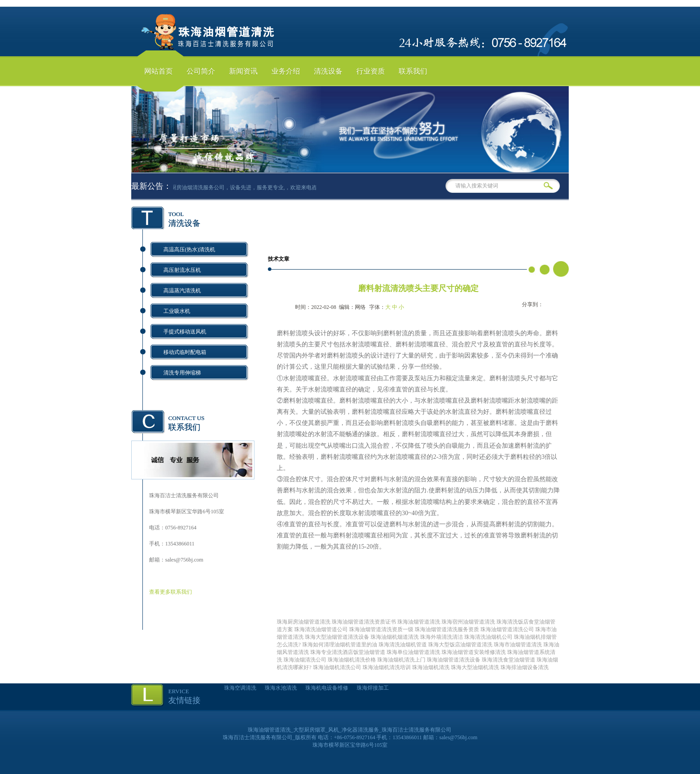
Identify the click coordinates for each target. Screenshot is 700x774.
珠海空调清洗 (240, 688)
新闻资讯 (243, 71)
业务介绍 (286, 71)
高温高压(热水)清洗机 (189, 250)
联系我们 (413, 71)
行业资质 (371, 71)
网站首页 (158, 71)
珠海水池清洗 (281, 688)
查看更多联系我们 (171, 592)
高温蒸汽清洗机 (182, 291)
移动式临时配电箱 (185, 352)
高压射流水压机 (182, 270)
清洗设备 (328, 71)
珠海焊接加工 (373, 688)
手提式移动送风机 (185, 332)
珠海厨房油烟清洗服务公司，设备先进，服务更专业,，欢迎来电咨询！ (245, 187)
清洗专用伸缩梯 (182, 373)
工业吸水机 (177, 311)
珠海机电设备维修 (327, 688)
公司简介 (201, 71)
